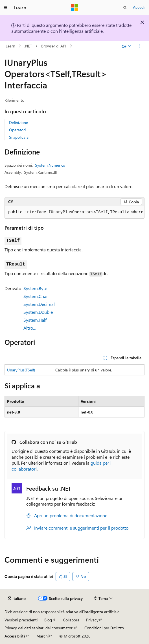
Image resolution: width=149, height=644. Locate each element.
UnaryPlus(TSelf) (21, 370)
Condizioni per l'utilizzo (104, 628)
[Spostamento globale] (6, 8)
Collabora (71, 620)
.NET (28, 46)
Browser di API (54, 46)
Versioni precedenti (21, 620)
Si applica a (19, 137)
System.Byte (35, 288)
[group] (74, 212)
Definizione (18, 122)
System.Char (36, 296)
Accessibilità (15, 636)
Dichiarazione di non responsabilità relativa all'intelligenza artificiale (62, 612)
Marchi (42, 636)
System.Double (38, 312)
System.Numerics (50, 165)
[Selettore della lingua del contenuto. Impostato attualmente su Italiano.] (17, 599)
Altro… (30, 328)
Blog (48, 620)
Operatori (17, 130)
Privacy (92, 620)
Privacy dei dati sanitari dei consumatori (39, 628)
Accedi (139, 7)
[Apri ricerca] (125, 8)
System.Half (35, 320)
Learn (10, 46)
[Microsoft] (74, 8)
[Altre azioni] (140, 46)
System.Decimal (39, 304)
